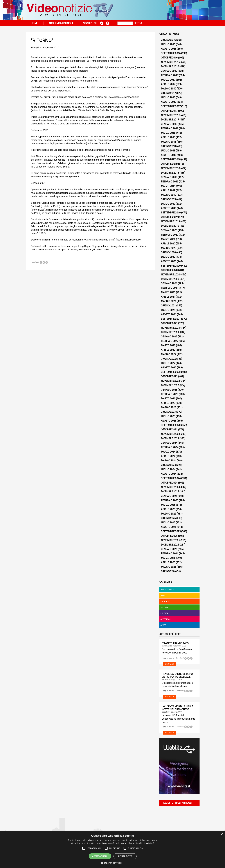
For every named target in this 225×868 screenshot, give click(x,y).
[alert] (113, 850)
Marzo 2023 (168, 399)
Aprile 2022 (168, 350)
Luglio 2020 (168, 257)
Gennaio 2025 (169, 496)
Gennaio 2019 (169, 177)
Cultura (164, 607)
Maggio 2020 (169, 248)
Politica (164, 613)
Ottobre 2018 (169, 164)
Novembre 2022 (170, 381)
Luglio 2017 (168, 97)
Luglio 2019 (168, 204)
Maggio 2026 (169, 567)
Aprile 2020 (168, 244)
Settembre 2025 (171, 531)
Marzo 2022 (168, 345)
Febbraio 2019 (170, 182)
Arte (163, 595)
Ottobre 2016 (169, 58)
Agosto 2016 (169, 49)
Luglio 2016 (168, 44)
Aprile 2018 (168, 137)
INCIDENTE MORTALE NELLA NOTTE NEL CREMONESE (177, 708)
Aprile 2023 (168, 403)
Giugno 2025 (168, 518)
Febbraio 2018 (170, 128)
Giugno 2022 (168, 359)
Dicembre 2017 (170, 120)
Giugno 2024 (168, 465)
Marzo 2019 (168, 186)
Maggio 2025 (169, 514)
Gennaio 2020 (169, 230)
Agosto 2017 (169, 102)
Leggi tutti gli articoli (178, 803)
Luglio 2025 (168, 523)
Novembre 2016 (170, 62)
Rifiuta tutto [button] (125, 856)
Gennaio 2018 (169, 124)
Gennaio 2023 (169, 390)
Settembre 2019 (171, 213)
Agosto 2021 (169, 314)
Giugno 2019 (168, 199)
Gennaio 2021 (169, 283)
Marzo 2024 (168, 452)
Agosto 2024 (169, 474)
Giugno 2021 (168, 306)
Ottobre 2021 (169, 323)
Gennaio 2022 (169, 337)
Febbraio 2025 (170, 500)
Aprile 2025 (168, 509)
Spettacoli (166, 619)
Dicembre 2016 (170, 66)
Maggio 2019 (169, 195)
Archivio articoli (61, 23)
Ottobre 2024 (169, 483)
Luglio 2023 (168, 416)
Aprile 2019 (168, 190)
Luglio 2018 (168, 151)
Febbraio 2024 (170, 447)
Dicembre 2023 (170, 438)
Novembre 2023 (170, 434)
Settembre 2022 (171, 372)
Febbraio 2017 (170, 75)
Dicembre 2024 (170, 492)
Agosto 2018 (169, 155)
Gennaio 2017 (169, 71)
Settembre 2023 (171, 425)
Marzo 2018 (168, 133)
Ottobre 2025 (169, 536)
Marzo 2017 (168, 80)
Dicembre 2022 (170, 385)
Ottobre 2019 (169, 217)
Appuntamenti (167, 590)
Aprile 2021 (168, 297)
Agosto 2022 (169, 368)
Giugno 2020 (168, 252)
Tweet (44, 262)
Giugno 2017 (168, 93)
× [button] (222, 834)
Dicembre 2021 (170, 332)
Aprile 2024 (168, 456)
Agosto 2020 (169, 261)
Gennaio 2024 (169, 443)
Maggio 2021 (169, 301)
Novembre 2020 (170, 275)
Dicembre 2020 (170, 279)
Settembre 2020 (171, 266)
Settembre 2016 (171, 53)
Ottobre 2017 (169, 111)
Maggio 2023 (169, 407)
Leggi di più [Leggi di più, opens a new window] (149, 843)
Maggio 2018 (169, 142)
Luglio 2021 (168, 310)
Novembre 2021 (170, 328)
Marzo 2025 (168, 505)
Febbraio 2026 (170, 554)
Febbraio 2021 (170, 288)
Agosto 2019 (169, 208)
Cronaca (165, 601)
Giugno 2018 (168, 146)
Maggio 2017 (169, 89)
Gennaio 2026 (169, 549)
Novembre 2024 (170, 487)
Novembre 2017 (170, 115)
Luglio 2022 (168, 363)
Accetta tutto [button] (100, 856)
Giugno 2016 (168, 40)
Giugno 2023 (168, 412)
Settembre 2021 (171, 319)
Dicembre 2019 (170, 226)
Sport (163, 625)
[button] (113, 863)
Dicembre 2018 (170, 173)
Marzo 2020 (168, 239)
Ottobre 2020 (169, 270)
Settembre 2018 (171, 159)
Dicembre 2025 (170, 545)
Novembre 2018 (170, 168)
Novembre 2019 (170, 221)
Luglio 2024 (168, 469)
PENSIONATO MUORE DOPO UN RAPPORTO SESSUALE (177, 675)
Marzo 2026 (168, 558)
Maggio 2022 (169, 354)
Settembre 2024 (171, 478)
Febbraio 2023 (170, 394)
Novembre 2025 (170, 540)
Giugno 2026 (168, 571)
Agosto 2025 (169, 527)
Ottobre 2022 (169, 376)
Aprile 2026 (168, 562)
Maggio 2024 (169, 461)
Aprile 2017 (168, 84)
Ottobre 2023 (169, 430)
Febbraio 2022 (170, 341)
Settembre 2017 (171, 106)
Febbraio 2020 (170, 235)
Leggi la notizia (168, 658)
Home (34, 23)
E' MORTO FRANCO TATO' (175, 643)
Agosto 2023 (169, 421)
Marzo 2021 (168, 292)
